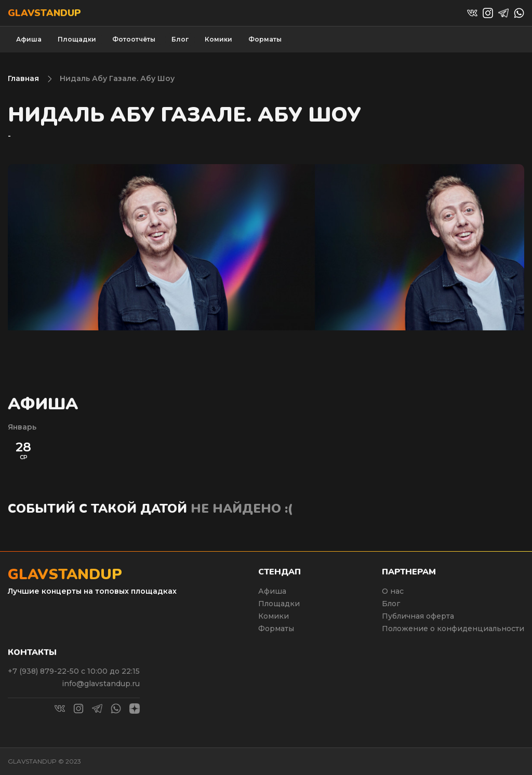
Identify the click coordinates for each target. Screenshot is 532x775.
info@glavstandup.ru (101, 684)
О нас (393, 591)
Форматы (265, 39)
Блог (180, 39)
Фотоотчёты (134, 39)
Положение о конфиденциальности (453, 629)
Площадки (77, 39)
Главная (23, 78)
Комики (218, 39)
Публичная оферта (418, 616)
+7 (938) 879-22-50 (44, 671)
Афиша (29, 39)
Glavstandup (44, 13)
